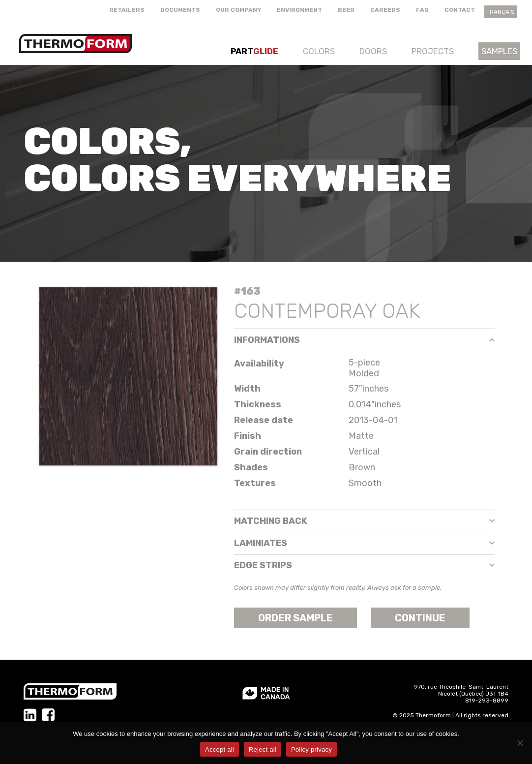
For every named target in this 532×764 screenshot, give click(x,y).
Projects (433, 51)
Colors (319, 51)
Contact (460, 10)
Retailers (127, 10)
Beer (346, 10)
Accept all (220, 749)
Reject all (263, 749)
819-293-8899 (487, 701)
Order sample (296, 618)
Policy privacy (311, 749)
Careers (385, 10)
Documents (180, 10)
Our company (238, 10)
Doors (373, 51)
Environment (299, 10)
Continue (420, 618)
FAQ (422, 10)
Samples (499, 51)
